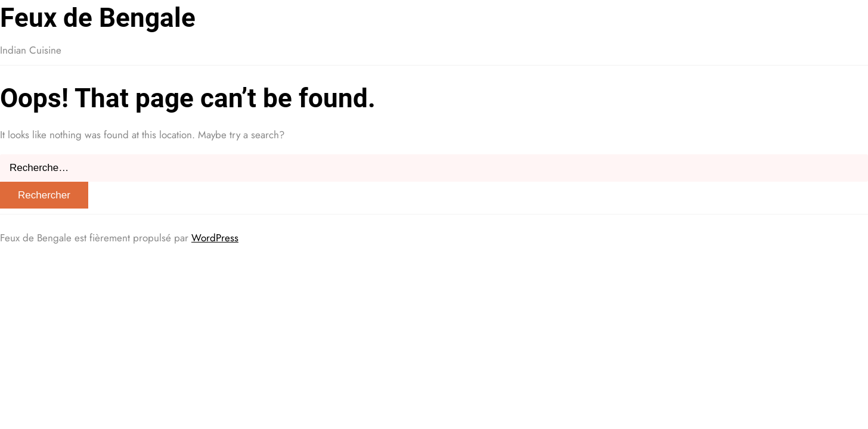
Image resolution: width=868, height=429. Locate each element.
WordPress (215, 238)
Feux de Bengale (98, 18)
